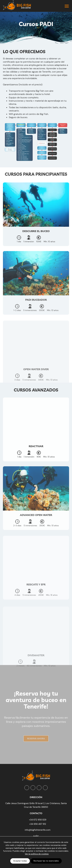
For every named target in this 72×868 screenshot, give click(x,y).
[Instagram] (33, 788)
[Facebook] (27, 788)
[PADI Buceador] (36, 294)
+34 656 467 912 (38, 824)
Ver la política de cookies (37, 854)
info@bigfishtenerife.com (38, 830)
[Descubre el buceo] (36, 223)
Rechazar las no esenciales (46, 861)
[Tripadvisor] (45, 788)
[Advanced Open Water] (36, 509)
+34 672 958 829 (38, 820)
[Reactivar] (36, 438)
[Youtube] (39, 788)
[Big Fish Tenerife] (36, 775)
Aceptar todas (20, 861)
